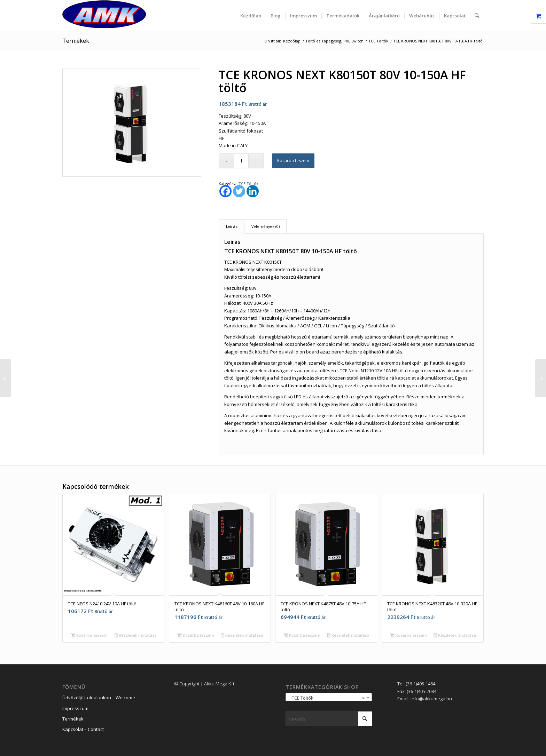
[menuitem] (251, 16)
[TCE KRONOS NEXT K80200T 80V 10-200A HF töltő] (541, 378)
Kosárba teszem (293, 161)
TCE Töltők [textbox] (327, 698)
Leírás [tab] (232, 226)
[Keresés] (477, 16)
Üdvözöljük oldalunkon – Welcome (99, 698)
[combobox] (329, 698)
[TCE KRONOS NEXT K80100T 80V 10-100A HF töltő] (5, 378)
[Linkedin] (253, 191)
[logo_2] (104, 16)
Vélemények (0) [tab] (266, 226)
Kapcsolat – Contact (83, 729)
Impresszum (75, 708)
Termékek (76, 41)
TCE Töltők (248, 184)
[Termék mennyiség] (241, 161)
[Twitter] (239, 191)
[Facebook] (225, 191)
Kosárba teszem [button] (89, 636)
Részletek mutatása (136, 636)
